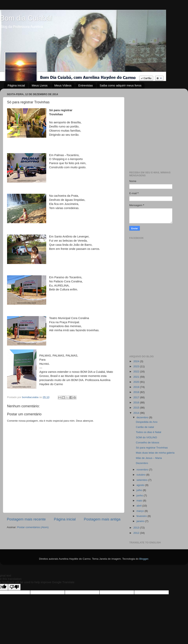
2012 (137, 533)
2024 (137, 361)
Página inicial (16, 85)
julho (140, 490)
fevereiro (142, 516)
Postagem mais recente (26, 519)
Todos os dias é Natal (149, 432)
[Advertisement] (37, 128)
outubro (141, 475)
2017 (137, 397)
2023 (137, 366)
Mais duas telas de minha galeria (155, 453)
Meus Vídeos (63, 85)
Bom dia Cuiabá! (26, 18)
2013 (137, 528)
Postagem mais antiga (102, 519)
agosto (141, 485)
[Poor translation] (14, 587)
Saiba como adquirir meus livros (121, 85)
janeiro (141, 521)
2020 (137, 382)
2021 (137, 377)
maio (140, 501)
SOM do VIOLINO (146, 437)
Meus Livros (40, 85)
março (141, 511)
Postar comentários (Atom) (33, 527)
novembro (143, 470)
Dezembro (142, 463)
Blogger (144, 559)
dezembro (143, 417)
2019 (137, 387)
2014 (137, 413)
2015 (137, 408)
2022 (137, 372)
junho (140, 495)
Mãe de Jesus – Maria (149, 458)
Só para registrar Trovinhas (152, 448)
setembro (142, 480)
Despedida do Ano (147, 422)
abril (139, 506)
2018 (137, 392)
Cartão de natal (145, 427)
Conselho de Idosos (148, 443)
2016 (137, 402)
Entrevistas (86, 85)
